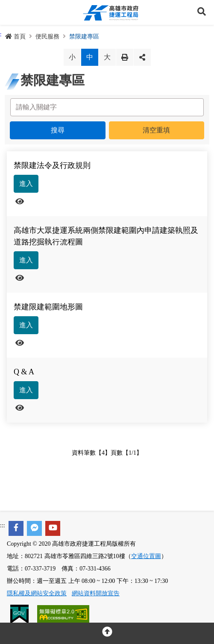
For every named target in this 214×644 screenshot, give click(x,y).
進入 (26, 184)
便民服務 (47, 37)
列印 (125, 57)
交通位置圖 (146, 556)
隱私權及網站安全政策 (37, 593)
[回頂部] (107, 633)
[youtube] (53, 528)
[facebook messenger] (34, 528)
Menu (12, 12)
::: (3, 525)
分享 (142, 57)
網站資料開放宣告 (96, 593)
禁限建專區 (84, 37)
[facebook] (16, 528)
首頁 (15, 37)
